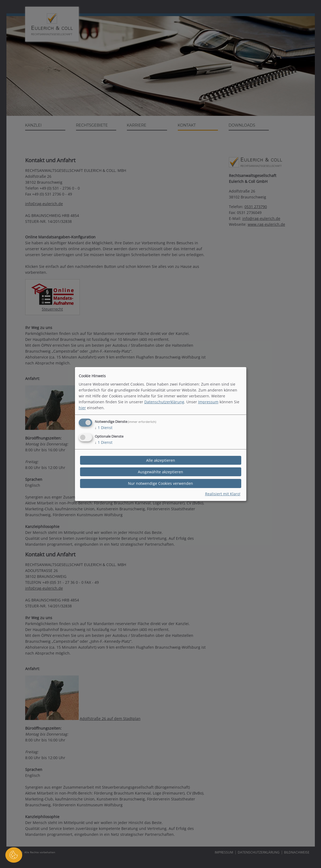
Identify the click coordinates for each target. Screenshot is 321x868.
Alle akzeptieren (161, 460)
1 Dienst (104, 428)
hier (82, 408)
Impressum (208, 402)
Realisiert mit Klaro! (223, 494)
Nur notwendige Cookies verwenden (160, 483)
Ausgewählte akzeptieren (160, 472)
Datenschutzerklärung (164, 402)
